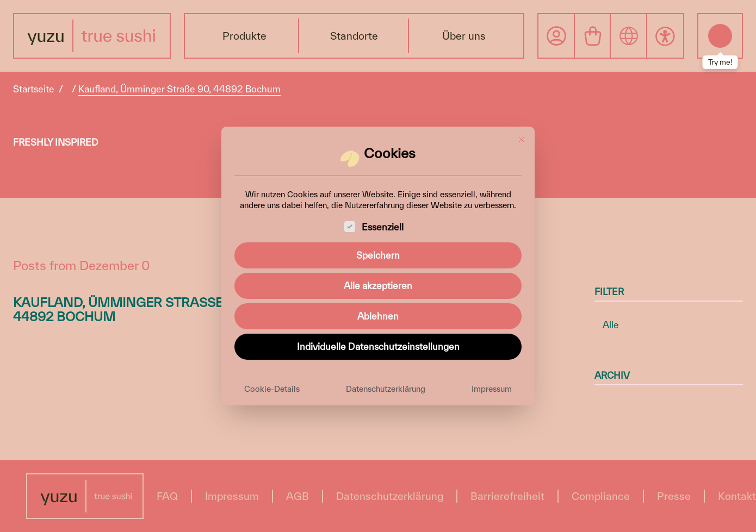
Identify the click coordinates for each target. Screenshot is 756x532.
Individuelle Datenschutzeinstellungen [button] (378, 346)
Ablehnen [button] (378, 316)
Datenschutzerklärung (386, 389)
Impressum (492, 389)
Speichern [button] (378, 255)
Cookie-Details (272, 389)
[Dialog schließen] (522, 140)
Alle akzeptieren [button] (378, 286)
